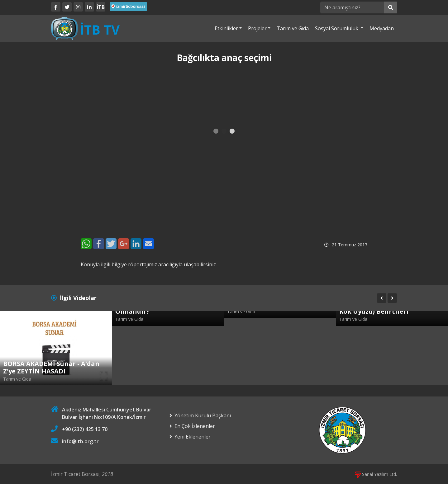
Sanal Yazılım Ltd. (376, 474)
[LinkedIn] (89, 7)
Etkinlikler (226, 28)
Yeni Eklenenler (193, 437)
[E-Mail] (148, 244)
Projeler (257, 28)
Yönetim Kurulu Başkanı (203, 415)
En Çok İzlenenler (195, 426)
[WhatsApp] (86, 244)
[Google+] (124, 244)
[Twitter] (67, 7)
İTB (101, 7)
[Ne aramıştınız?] (352, 7)
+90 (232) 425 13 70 (85, 429)
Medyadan (382, 28)
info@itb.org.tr (80, 441)
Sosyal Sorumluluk (337, 28)
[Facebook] (56, 7)
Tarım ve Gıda (293, 28)
